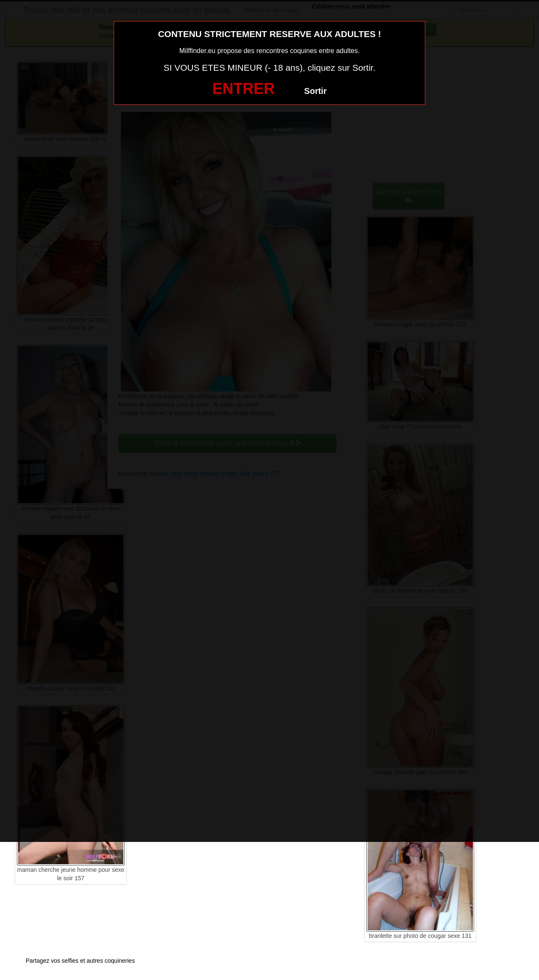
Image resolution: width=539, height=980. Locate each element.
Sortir (315, 91)
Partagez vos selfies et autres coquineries (80, 961)
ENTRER (243, 89)
